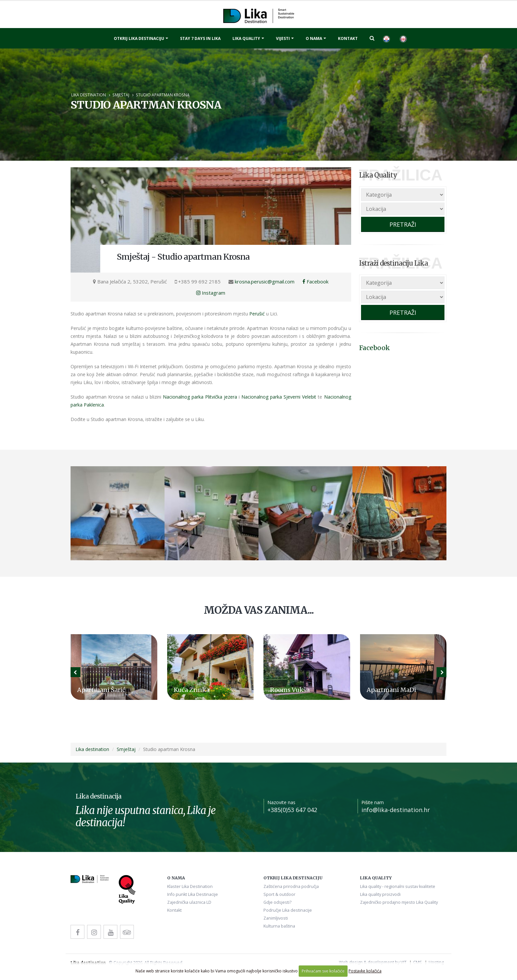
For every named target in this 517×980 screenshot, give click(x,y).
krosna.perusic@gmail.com (265, 281)
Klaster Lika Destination (190, 886)
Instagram (211, 293)
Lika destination (89, 95)
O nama (314, 38)
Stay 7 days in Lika (200, 38)
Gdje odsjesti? (277, 902)
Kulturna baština (279, 926)
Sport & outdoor (279, 894)
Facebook (315, 281)
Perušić (257, 314)
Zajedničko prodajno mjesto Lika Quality (399, 902)
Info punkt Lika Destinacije (193, 894)
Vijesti (283, 38)
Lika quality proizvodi (380, 894)
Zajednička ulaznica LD (189, 902)
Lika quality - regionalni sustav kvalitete (398, 886)
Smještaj (121, 95)
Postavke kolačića (365, 971)
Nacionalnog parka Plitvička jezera (200, 397)
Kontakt (348, 38)
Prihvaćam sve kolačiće (323, 971)
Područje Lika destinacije (288, 910)
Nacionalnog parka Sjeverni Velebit (279, 397)
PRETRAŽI (403, 224)
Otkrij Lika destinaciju (139, 38)
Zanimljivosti (276, 918)
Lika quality (246, 38)
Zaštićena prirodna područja (291, 886)
